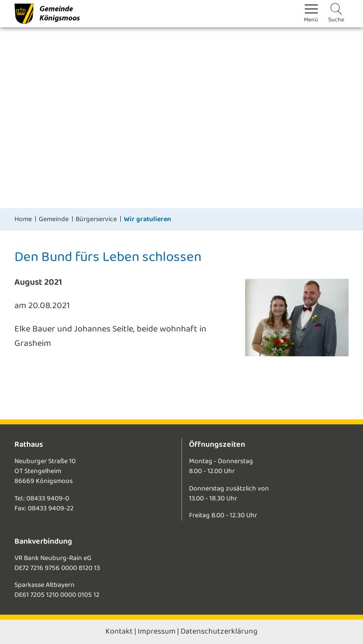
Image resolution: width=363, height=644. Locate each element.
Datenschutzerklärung (219, 631)
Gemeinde (54, 219)
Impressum (157, 631)
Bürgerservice (96, 219)
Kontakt (119, 631)
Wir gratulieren (147, 219)
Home (23, 219)
